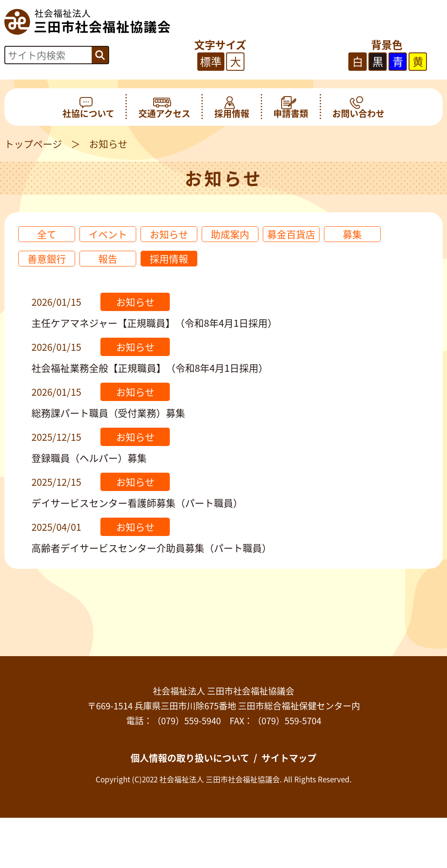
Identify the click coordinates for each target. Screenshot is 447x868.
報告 (108, 258)
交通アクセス (164, 107)
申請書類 (291, 107)
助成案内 (230, 234)
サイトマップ (289, 758)
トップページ (33, 144)
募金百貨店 (291, 234)
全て (47, 234)
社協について (88, 107)
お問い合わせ (358, 107)
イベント (108, 234)
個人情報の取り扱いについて (190, 758)
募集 (352, 234)
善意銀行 (47, 258)
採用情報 (232, 107)
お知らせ (169, 234)
